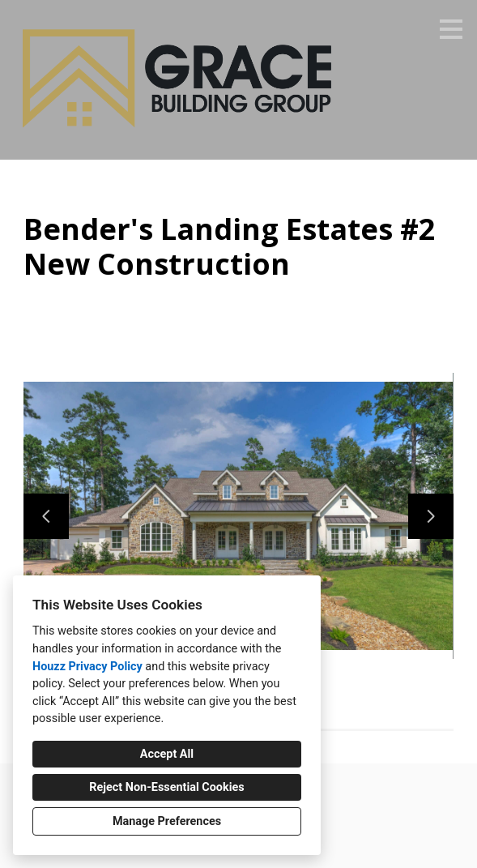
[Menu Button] (451, 29)
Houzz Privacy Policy (87, 667)
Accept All (167, 754)
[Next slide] (431, 516)
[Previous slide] (46, 516)
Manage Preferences (167, 821)
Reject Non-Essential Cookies (166, 787)
